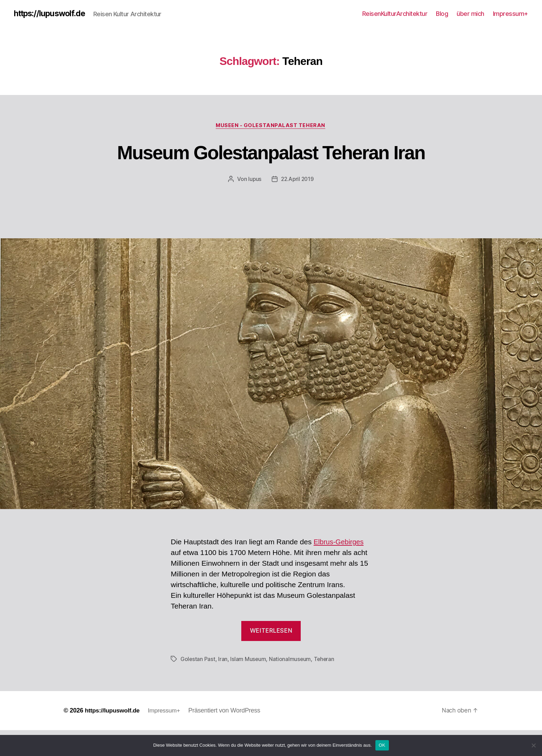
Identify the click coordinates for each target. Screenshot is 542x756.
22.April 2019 (298, 205)
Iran (223, 685)
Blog (442, 14)
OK (382, 745)
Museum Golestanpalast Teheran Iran (271, 165)
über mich (470, 14)
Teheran (325, 685)
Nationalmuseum (291, 685)
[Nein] (533, 745)
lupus (254, 205)
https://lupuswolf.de (52, 14)
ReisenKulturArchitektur (395, 14)
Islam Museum (249, 685)
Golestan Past (198, 685)
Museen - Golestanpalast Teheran (271, 126)
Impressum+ (511, 14)
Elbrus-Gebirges (340, 568)
